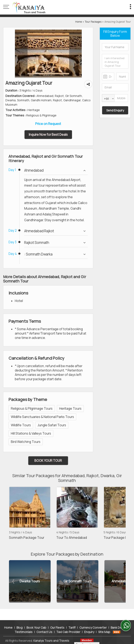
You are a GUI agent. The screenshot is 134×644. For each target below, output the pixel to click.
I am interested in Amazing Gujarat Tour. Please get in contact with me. (115, 61)
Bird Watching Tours (26, 442)
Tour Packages (93, 22)
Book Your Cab (36, 621)
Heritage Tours (70, 409)
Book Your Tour (48, 461)
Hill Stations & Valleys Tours (31, 433)
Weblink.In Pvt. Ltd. (54, 638)
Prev (14, 515)
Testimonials (24, 625)
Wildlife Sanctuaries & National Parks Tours (42, 417)
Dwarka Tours (31, 581)
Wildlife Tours (21, 425)
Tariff (72, 621)
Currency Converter (93, 621)
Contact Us (44, 625)
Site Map (104, 625)
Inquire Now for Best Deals (48, 135)
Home (79, 22)
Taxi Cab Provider (68, 625)
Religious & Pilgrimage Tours (32, 409)
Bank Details (119, 621)
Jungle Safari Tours (52, 425)
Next (120, 515)
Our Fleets (57, 621)
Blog (19, 621)
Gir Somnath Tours (78, 581)
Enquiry (89, 625)
